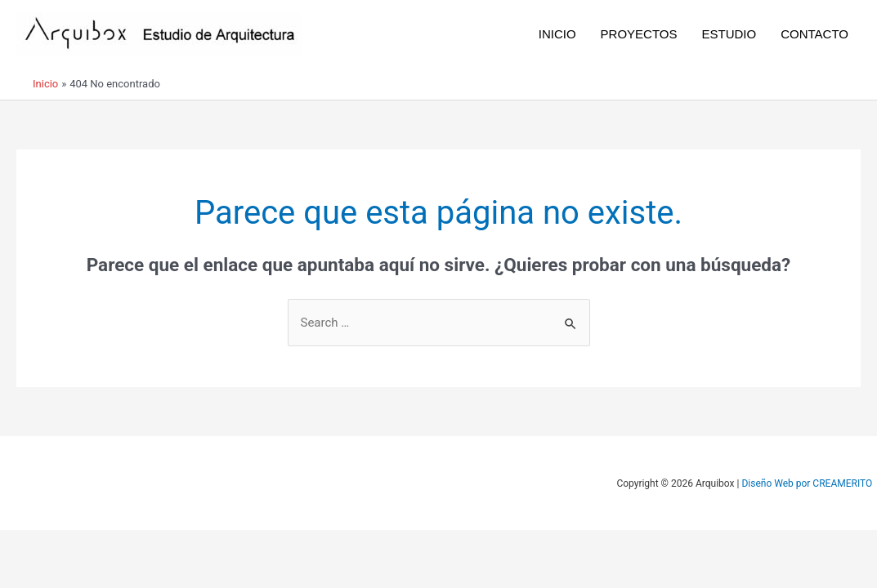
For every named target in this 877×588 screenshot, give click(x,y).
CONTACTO (814, 34)
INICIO (557, 34)
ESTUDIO (729, 34)
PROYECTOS (639, 34)
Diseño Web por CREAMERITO (807, 483)
